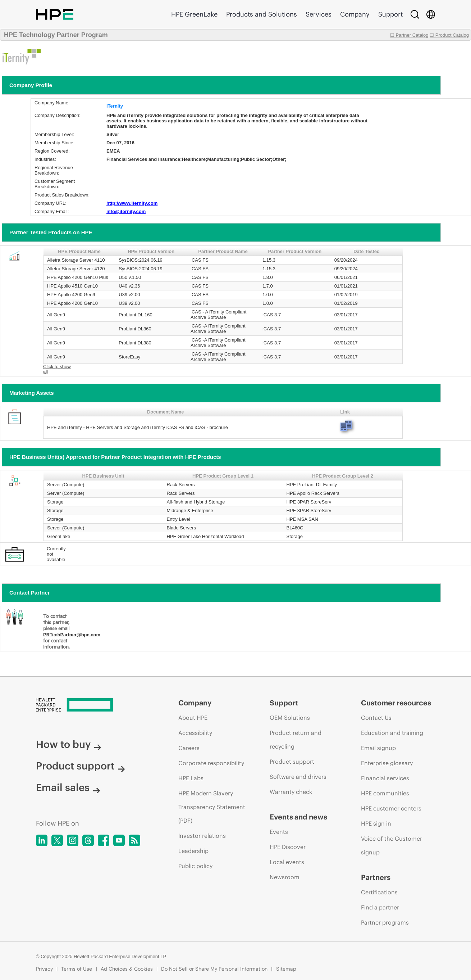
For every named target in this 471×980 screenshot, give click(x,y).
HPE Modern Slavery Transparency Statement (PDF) (212, 807)
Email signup (378, 748)
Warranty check (291, 792)
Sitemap (286, 969)
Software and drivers (298, 777)
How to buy (69, 744)
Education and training (392, 733)
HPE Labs (191, 778)
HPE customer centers (391, 808)
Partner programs (385, 922)
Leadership (193, 851)
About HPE (193, 718)
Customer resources (396, 703)
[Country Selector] (431, 14)
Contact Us (376, 718)
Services (319, 14)
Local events (287, 862)
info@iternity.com (126, 211)
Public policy (195, 866)
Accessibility (195, 733)
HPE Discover (288, 847)
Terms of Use (77, 969)
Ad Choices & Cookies (127, 969)
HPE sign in (376, 823)
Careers (189, 748)
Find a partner (380, 907)
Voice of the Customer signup (392, 845)
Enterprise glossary (387, 763)
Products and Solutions (262, 14)
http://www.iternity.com (132, 203)
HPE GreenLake (194, 14)
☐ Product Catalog (449, 35)
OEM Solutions (290, 718)
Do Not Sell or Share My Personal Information (214, 969)
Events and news (298, 817)
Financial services (385, 778)
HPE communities (385, 793)
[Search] (415, 14)
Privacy (44, 969)
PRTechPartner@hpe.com (72, 635)
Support (390, 14)
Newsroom (285, 877)
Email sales (68, 787)
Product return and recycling (296, 740)
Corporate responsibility (211, 763)
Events (279, 832)
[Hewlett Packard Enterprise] (94, 705)
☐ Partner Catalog (409, 35)
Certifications (379, 892)
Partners (376, 877)
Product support (81, 766)
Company (355, 14)
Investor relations (202, 836)
